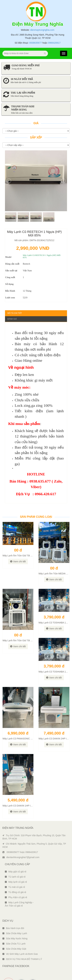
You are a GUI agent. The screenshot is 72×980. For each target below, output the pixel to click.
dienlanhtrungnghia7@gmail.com (21, 844)
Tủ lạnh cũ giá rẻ (15, 864)
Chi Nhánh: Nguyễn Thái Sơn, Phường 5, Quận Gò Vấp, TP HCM (34, 833)
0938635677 (36, 30)
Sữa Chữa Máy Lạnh (15, 920)
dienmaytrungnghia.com (42, 17)
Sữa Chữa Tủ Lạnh (14, 931)
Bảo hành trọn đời (13, 915)
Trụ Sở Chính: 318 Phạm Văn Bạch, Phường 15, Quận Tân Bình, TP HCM (34, 824)
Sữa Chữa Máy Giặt (14, 936)
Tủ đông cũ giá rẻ (15, 879)
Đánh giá (12, 306)
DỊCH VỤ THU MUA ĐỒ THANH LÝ (22, 946)
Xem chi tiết (18, 549)
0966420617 (54, 30)
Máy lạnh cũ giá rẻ (16, 869)
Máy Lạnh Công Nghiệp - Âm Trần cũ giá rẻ (19, 891)
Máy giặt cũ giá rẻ (16, 859)
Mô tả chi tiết (15, 300)
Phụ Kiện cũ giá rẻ (16, 884)
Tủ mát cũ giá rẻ (15, 874)
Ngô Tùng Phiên (43, 977)
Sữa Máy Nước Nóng (15, 926)
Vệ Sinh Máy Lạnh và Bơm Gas (20, 941)
